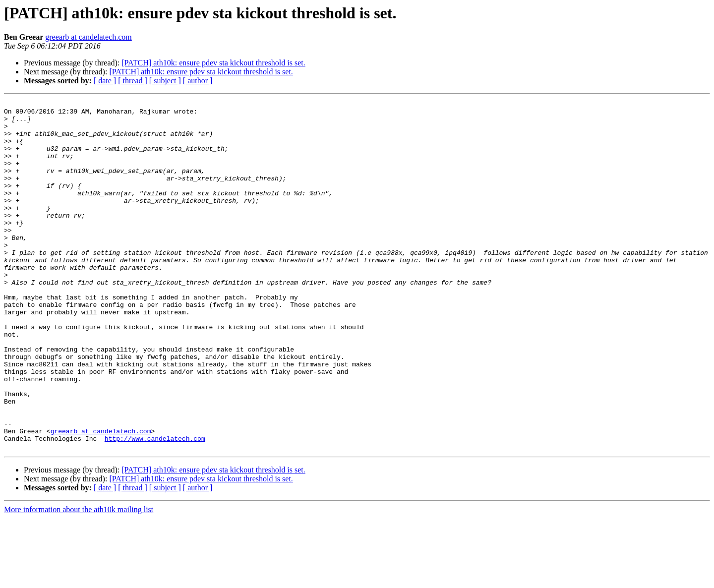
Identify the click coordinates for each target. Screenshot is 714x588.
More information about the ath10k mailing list (79, 579)
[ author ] (198, 81)
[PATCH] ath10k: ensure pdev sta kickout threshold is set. (213, 63)
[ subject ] (165, 81)
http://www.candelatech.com (155, 507)
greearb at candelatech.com (89, 37)
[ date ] (105, 81)
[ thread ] (133, 81)
